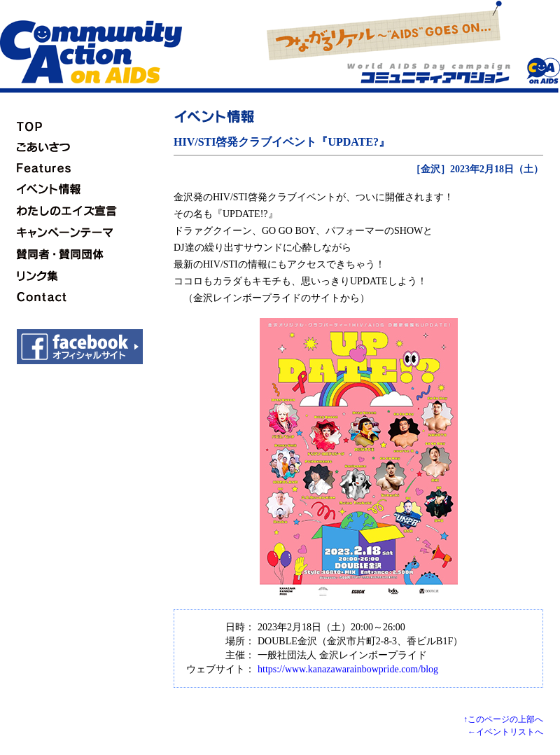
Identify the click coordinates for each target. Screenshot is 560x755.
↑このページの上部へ (503, 719)
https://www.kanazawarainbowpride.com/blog (348, 669)
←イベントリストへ (505, 732)
